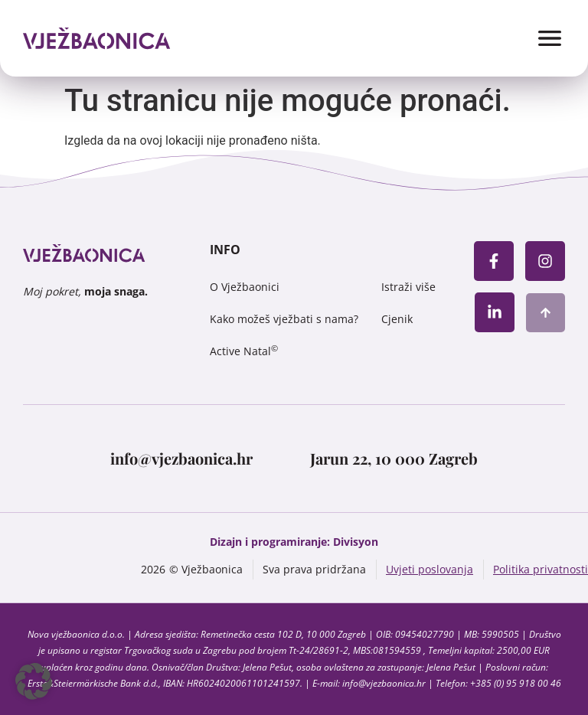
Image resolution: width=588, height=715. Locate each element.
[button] (34, 681)
